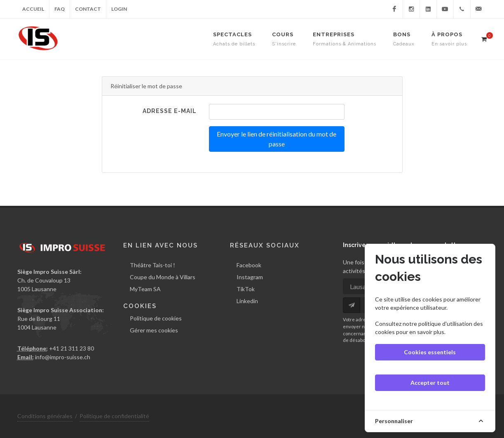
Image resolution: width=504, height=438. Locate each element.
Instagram (250, 277)
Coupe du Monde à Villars (163, 277)
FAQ (60, 9)
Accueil (33, 9)
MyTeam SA (145, 289)
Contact (88, 9)
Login (119, 9)
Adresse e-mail (170, 111)
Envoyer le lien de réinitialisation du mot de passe (277, 139)
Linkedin (247, 301)
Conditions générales (45, 416)
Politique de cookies (156, 318)
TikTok (246, 289)
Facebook (249, 265)
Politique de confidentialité (114, 416)
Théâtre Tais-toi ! (152, 265)
